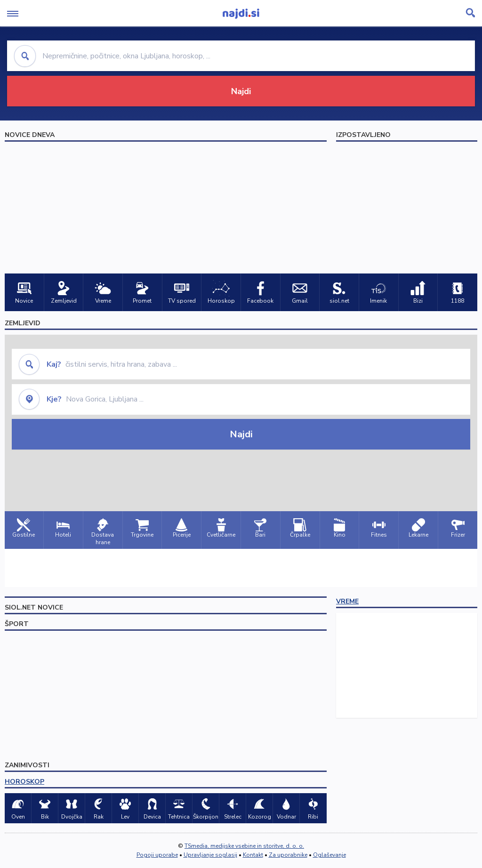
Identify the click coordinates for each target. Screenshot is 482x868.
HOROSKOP (24, 782)
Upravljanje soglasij (210, 855)
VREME (347, 601)
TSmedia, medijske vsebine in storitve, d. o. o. (244, 846)
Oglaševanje (329, 855)
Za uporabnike (288, 855)
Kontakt (253, 855)
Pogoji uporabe (157, 855)
